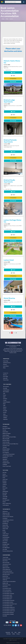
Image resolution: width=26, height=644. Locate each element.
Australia (5, 388)
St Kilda (4, 532)
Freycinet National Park (8, 551)
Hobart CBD (5, 529)
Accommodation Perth (8, 606)
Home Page (6, 361)
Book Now (13, 79)
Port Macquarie (6, 500)
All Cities (5, 472)
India (4, 405)
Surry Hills (5, 549)
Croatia (5, 400)
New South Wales (6, 428)
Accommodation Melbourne (9, 607)
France (5, 395)
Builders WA (5, 583)
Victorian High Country (8, 456)
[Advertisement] (13, 29)
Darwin (4, 486)
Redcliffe (5, 495)
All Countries (6, 386)
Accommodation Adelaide (8, 614)
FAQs (4, 368)
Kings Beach (5, 535)
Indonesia (5, 416)
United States (6, 390)
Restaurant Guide (7, 559)
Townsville (5, 497)
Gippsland (5, 459)
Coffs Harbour (6, 505)
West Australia (6, 439)
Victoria (4, 430)
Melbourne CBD (6, 513)
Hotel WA (5, 616)
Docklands (5, 542)
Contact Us (6, 373)
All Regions (5, 427)
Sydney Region (6, 435)
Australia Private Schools (8, 573)
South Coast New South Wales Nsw (10, 444)
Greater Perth (6, 451)
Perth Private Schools (7, 571)
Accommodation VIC (7, 592)
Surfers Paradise (6, 515)
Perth (4, 478)
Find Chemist (5, 566)
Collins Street (6, 534)
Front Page (6, 376)
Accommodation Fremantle (8, 600)
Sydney (4, 474)
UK (12, 632)
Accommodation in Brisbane (9, 609)
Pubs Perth (5, 561)
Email (13, 72)
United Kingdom (7, 402)
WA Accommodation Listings (13, 643)
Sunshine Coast (6, 446)
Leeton (11, 19)
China (14, 634)
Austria (5, 412)
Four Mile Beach (6, 548)
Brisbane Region (6, 449)
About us (5, 375)
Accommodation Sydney (8, 602)
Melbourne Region (7, 433)
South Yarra (5, 546)
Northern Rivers (6, 440)
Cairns (4, 490)
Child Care (5, 580)
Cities (7, 19)
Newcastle (5, 488)
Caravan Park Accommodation (9, 581)
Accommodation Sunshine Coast (10, 604)
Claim (13, 76)
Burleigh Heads (6, 544)
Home (3, 19)
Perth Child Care (6, 578)
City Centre (5, 541)
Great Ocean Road (7, 466)
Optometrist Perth (7, 564)
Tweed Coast (6, 461)
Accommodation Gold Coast (9, 611)
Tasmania (5, 447)
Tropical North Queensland (9, 454)
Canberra (5, 484)
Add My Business (7, 363)
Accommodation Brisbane (8, 612)
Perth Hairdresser (7, 569)
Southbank (5, 518)
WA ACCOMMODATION (13, 343)
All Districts (5, 511)
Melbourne (5, 476)
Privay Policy (6, 380)
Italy (4, 393)
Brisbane (5, 481)
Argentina (5, 419)
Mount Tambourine (7, 503)
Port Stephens (6, 452)
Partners (5, 364)
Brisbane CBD (6, 527)
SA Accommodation (7, 590)
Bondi (4, 530)
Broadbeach (5, 523)
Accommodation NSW (7, 597)
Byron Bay (5, 493)
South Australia (6, 442)
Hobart (4, 502)
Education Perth (6, 575)
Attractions (5, 587)
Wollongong (5, 491)
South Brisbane (6, 537)
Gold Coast (5, 479)
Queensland (5, 432)
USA (15, 632)
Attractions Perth (7, 585)
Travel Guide (5, 557)
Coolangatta (5, 539)
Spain (4, 397)
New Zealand (6, 392)
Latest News (6, 366)
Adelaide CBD (6, 522)
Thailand (5, 418)
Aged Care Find (6, 568)
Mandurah (5, 498)
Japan (4, 414)
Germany (5, 399)
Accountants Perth (7, 588)
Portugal (5, 411)
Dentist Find (5, 576)
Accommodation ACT (7, 599)
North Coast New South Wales (9, 437)
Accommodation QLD (7, 595)
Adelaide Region (6, 463)
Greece (5, 407)
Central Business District (8, 520)
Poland (5, 409)
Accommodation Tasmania (8, 593)
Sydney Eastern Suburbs (8, 517)
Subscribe (5, 378)
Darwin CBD (5, 525)
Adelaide (5, 483)
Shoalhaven (5, 458)
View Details (13, 82)
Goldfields (5, 464)
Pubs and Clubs (6, 562)
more (15, 333)
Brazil (4, 404)
